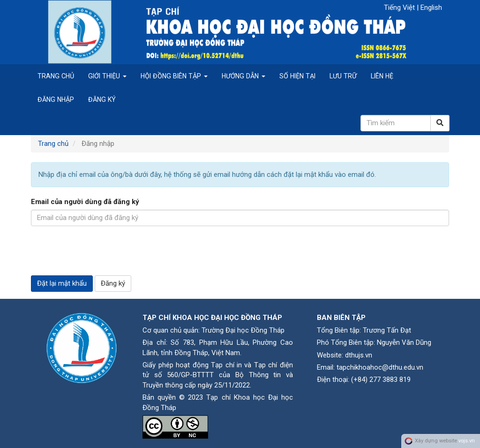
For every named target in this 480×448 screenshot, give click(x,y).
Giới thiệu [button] (107, 76)
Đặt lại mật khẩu (62, 283)
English (431, 8)
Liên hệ (382, 76)
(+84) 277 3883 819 (381, 380)
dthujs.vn (359, 355)
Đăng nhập (56, 99)
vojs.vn (467, 441)
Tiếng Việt (400, 8)
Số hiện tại (297, 76)
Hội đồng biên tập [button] (174, 76)
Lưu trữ (343, 76)
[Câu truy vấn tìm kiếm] (396, 123)
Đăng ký (102, 99)
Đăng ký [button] (113, 283)
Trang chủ (56, 76)
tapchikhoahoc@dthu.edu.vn (380, 367)
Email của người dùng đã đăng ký (85, 202)
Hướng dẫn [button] (244, 76)
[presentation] (102, 251)
